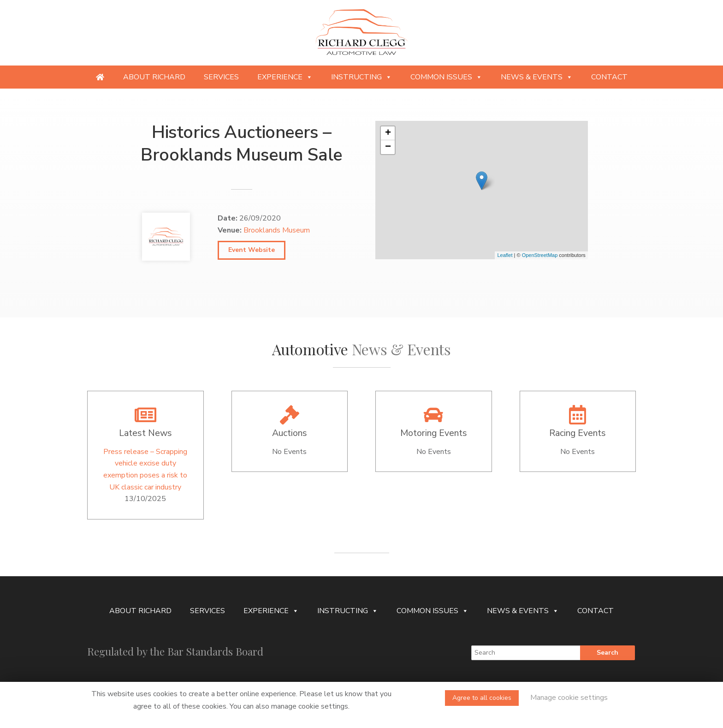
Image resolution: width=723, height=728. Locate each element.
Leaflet (505, 255)
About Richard (154, 77)
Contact (609, 77)
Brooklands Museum (277, 230)
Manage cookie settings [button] (569, 698)
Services (221, 77)
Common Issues (446, 77)
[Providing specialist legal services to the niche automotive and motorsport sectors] (100, 77)
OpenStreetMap (540, 255)
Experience (285, 77)
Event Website (252, 250)
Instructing (361, 77)
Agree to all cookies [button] (482, 698)
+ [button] (388, 133)
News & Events (537, 77)
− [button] (388, 147)
